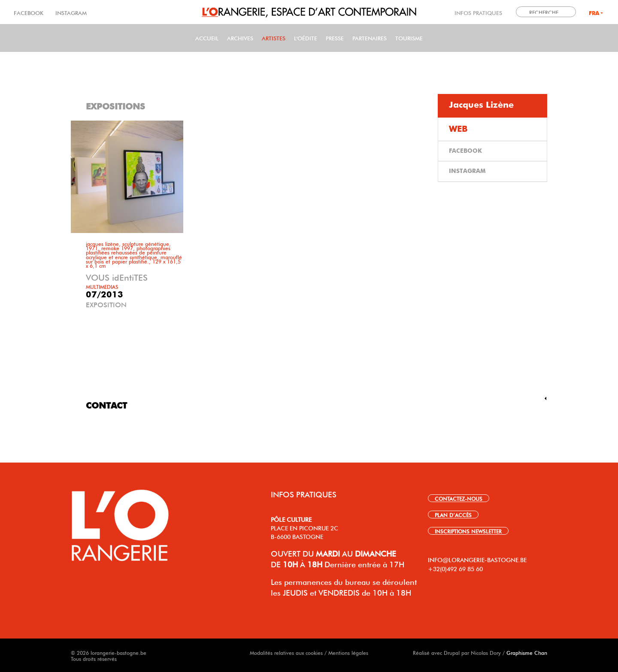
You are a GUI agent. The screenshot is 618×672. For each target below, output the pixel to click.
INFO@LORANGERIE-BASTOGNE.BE (477, 559)
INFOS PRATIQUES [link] (478, 12)
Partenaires (370, 38)
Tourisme (409, 38)
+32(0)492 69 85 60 (455, 568)
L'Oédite (306, 38)
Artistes (274, 38)
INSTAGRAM (70, 12)
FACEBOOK (29, 12)
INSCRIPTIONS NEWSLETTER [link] (468, 531)
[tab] (492, 106)
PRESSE (335, 38)
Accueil (207, 38)
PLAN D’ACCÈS (453, 515)
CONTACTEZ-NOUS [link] (459, 498)
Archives (240, 38)
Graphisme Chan (527, 652)
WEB (458, 129)
